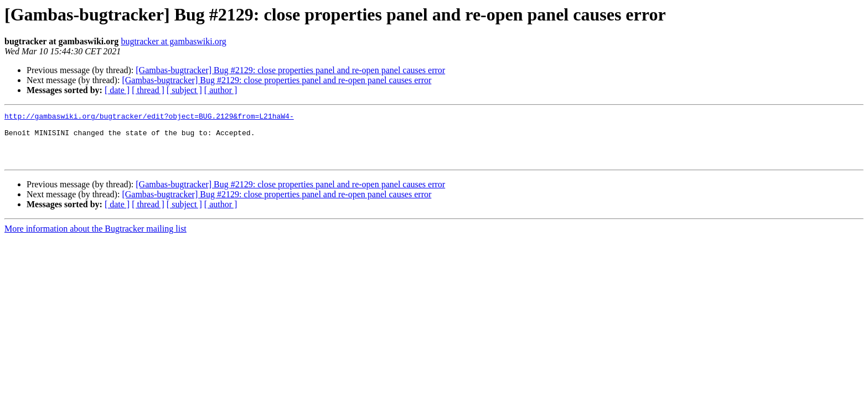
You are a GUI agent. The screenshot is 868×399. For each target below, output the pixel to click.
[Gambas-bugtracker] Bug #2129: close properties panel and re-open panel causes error (290, 70)
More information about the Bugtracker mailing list (95, 239)
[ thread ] (148, 90)
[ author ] (221, 90)
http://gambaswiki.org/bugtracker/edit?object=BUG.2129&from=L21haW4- (149, 117)
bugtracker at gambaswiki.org (173, 41)
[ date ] (117, 90)
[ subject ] (184, 90)
